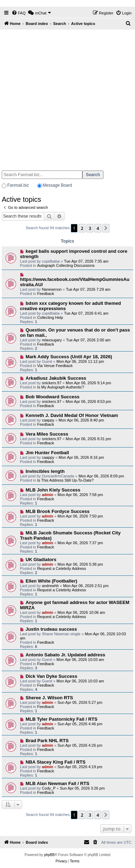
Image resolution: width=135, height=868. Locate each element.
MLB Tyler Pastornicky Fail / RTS (62, 719)
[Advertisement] (67, 97)
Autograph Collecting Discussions (66, 265)
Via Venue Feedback (55, 366)
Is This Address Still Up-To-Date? (65, 480)
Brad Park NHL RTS (47, 741)
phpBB (49, 855)
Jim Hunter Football (47, 453)
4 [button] (98, 228)
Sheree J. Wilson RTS (49, 698)
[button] (106, 228)
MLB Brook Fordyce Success (58, 511)
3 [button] (90, 228)
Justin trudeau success (51, 629)
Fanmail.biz (18, 185)
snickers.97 (52, 383)
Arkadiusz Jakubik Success (56, 378)
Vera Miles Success (47, 434)
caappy (48, 420)
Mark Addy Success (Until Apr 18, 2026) (69, 357)
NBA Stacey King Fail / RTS (56, 762)
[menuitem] (19, 13)
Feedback (46, 294)
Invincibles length (45, 471)
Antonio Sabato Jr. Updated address (65, 655)
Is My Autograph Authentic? (61, 387)
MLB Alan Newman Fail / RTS (58, 783)
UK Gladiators (41, 560)
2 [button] (82, 228)
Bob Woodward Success (53, 397)
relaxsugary (52, 340)
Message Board (57, 185)
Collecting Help (50, 317)
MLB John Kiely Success (53, 490)
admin (47, 495)
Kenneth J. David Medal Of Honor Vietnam (72, 415)
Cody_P (49, 788)
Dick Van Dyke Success (51, 676)
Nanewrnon (52, 289)
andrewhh (50, 586)
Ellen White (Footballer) (51, 581)
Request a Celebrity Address (62, 568)
